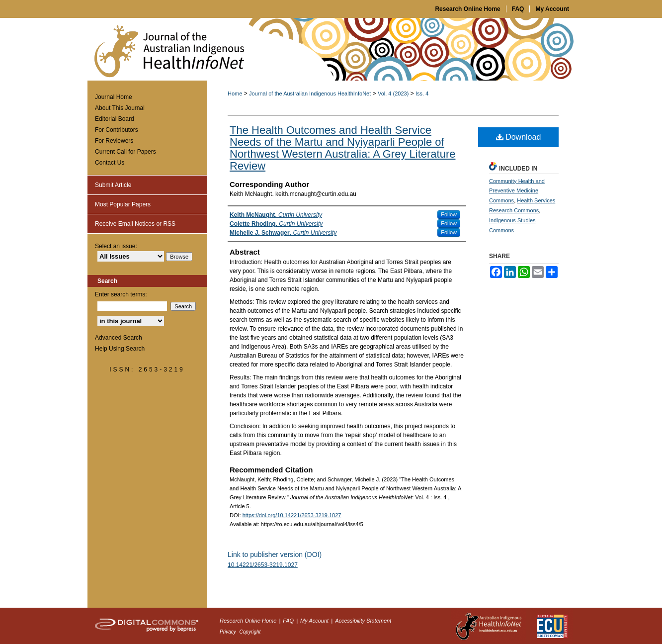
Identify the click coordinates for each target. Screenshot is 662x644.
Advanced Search (119, 338)
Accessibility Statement (363, 621)
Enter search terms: (121, 294)
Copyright (250, 632)
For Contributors (117, 130)
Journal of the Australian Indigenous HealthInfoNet (310, 93)
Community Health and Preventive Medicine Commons (517, 191)
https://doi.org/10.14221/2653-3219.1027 (292, 515)
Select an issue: (116, 246)
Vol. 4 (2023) (393, 93)
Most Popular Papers (123, 204)
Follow (449, 214)
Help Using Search (120, 349)
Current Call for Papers (125, 152)
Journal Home (114, 97)
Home (235, 93)
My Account (315, 621)
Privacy (229, 632)
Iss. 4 (422, 93)
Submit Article (113, 185)
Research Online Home (249, 621)
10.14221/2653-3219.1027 (263, 565)
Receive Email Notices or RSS (135, 224)
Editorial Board (115, 119)
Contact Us (110, 163)
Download (519, 137)
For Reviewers (114, 141)
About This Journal (120, 108)
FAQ (289, 621)
